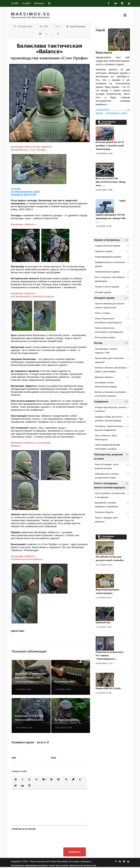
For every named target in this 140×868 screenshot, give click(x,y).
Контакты (39, 3)
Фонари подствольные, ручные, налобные (112, 409)
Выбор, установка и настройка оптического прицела (112, 394)
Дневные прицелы (112, 377)
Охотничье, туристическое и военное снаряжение (112, 428)
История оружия (112, 292)
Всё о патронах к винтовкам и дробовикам (112, 279)
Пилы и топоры (112, 313)
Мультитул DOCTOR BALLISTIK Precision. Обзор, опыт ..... (111, 182)
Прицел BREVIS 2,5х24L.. (109, 688)
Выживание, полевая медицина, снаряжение (112, 504)
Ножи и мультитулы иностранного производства (112, 330)
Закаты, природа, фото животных (112, 519)
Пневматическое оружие (112, 272)
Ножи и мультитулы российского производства (112, 320)
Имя (14, 758)
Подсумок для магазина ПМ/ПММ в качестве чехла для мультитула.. (30, 678)
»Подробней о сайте (116, 113)
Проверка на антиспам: (24, 829)
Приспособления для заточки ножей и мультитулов (112, 305)
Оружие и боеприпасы (111, 240)
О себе (15, 3)
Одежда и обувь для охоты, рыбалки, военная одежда (112, 418)
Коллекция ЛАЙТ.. (66, 682)
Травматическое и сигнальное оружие (112, 264)
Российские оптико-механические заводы (112, 384)
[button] (15, 779)
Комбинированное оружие (112, 257)
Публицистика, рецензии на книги (111, 456)
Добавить (74, 852)
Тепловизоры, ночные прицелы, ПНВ (112, 350)
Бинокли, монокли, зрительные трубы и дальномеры (112, 369)
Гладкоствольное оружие (112, 246)
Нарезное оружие (112, 251)
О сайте (26, 3)
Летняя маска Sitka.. (67, 720)
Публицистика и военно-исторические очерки (112, 475)
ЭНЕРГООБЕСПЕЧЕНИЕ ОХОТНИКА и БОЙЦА (112, 447)
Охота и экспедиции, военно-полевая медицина (111, 485)
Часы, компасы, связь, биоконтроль (112, 437)
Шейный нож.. (103, 623)
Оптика (111, 343)
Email (53, 758)
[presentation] (37, 838)
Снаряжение (111, 402)
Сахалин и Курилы (112, 512)
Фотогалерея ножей (112, 337)
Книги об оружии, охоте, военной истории (112, 466)
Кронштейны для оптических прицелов (112, 360)
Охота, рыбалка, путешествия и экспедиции (112, 495)
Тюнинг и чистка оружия (112, 287)
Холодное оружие (111, 298)
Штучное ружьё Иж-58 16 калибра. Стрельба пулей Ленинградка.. (110, 146)
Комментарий (19, 771)
